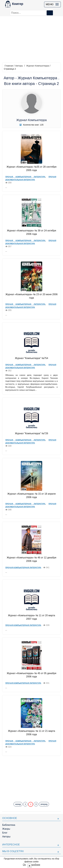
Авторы (19, 66)
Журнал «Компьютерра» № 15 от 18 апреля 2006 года (32, 495)
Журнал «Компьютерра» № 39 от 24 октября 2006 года (32, 232)
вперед (44, 804)
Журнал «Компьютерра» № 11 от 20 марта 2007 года (32, 617)
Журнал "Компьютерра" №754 (31, 358)
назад (18, 804)
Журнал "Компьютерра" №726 (31, 433)
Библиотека (9, 825)
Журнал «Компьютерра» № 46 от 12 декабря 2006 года (31, 559)
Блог (5, 833)
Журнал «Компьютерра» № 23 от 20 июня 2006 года (32, 296)
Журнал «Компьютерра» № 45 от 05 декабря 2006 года (31, 675)
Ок (24, 865)
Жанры (6, 829)
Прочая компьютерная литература (25, 177)
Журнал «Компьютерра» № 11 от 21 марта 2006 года (32, 733)
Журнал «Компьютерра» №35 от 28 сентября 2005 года (31, 168)
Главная (9, 66)
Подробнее (34, 865)
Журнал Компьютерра (38, 66)
